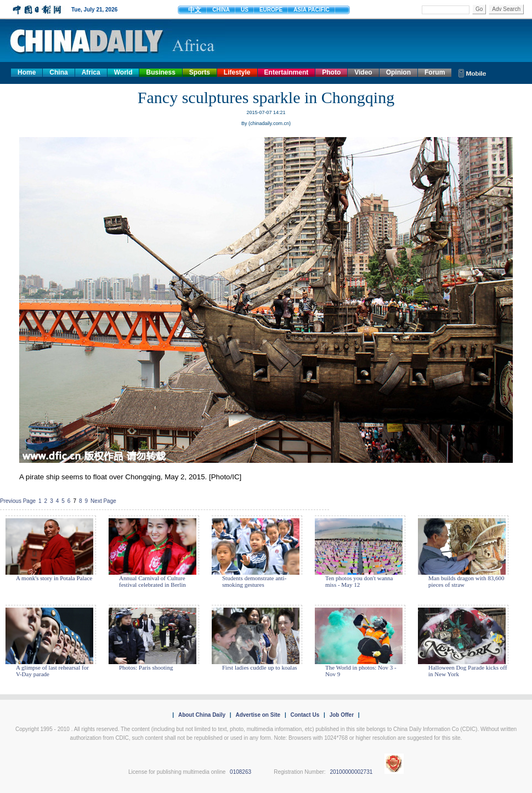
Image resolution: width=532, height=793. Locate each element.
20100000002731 (351, 772)
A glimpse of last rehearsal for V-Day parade (52, 671)
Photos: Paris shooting (146, 667)
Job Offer (342, 715)
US (245, 10)
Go (479, 9)
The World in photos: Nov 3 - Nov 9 (361, 671)
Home (27, 72)
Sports (200, 72)
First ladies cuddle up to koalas (260, 667)
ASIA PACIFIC (312, 10)
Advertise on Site (258, 715)
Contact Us (305, 715)
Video (363, 72)
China (58, 72)
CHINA (221, 10)
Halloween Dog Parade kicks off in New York (468, 671)
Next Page (103, 501)
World (123, 72)
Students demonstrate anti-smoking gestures (254, 581)
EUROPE (271, 10)
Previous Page (18, 501)
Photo (331, 72)
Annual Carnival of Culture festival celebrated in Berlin (152, 581)
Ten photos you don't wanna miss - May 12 (359, 581)
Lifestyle (237, 72)
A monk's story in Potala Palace (54, 578)
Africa (91, 72)
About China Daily (202, 715)
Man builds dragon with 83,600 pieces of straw (466, 581)
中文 (195, 10)
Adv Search (506, 9)
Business (160, 72)
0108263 (240, 772)
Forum (435, 72)
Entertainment (287, 72)
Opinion (398, 72)
